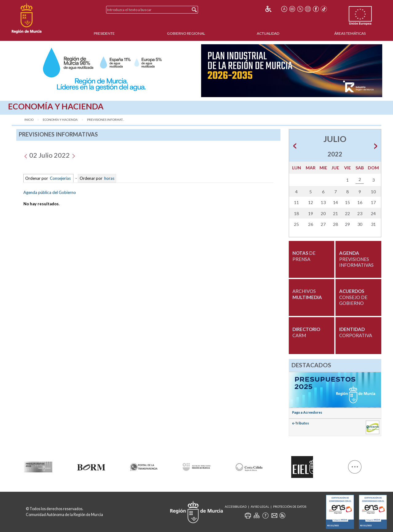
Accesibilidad (236, 507)
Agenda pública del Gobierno (50, 192)
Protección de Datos (290, 507)
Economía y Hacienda (60, 120)
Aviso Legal (260, 507)
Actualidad (268, 33)
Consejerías (60, 178)
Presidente (104, 33)
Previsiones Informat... (106, 120)
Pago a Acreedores (307, 412)
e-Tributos (301, 423)
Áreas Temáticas (350, 33)
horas (109, 178)
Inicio (29, 120)
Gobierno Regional (186, 33)
